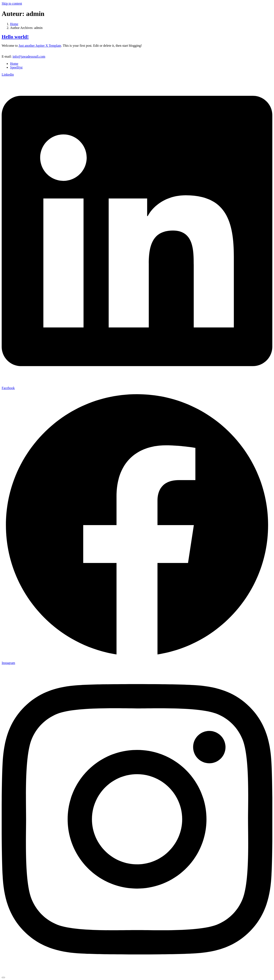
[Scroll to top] (3, 977)
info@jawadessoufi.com (29, 56)
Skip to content (12, 3)
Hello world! (15, 37)
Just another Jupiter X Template (40, 46)
